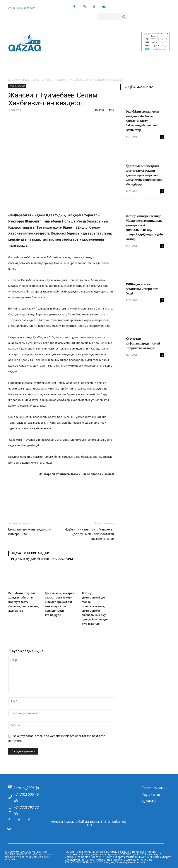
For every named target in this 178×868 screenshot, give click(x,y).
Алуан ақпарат (43, 80)
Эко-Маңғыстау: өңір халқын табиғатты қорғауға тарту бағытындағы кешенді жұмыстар (24, 602)
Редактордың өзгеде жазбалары (42, 559)
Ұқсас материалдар (30, 553)
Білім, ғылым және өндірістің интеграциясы (30, 532)
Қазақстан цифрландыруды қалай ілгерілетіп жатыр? (143, 343)
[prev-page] (57, 632)
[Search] (124, 17)
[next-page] (64, 632)
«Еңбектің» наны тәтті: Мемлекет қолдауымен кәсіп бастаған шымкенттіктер (89, 534)
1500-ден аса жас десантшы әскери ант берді (142, 289)
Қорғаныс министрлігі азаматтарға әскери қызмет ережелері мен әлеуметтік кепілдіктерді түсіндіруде (144, 175)
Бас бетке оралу (19, 80)
